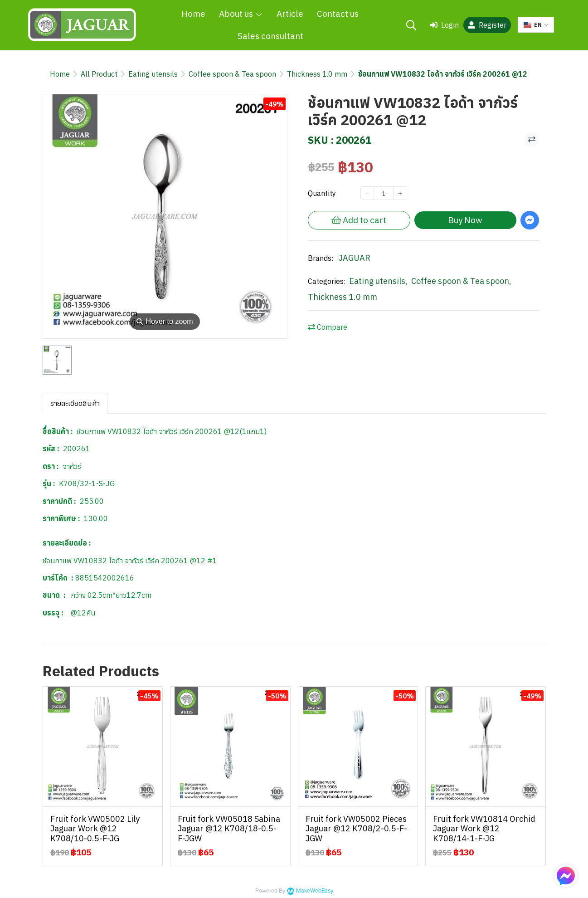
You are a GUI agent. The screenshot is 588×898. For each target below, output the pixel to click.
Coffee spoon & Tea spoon (232, 74)
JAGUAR (355, 258)
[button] (411, 25)
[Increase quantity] (400, 193)
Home (60, 74)
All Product (99, 74)
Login (445, 25)
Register (487, 25)
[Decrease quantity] (367, 193)
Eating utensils (153, 74)
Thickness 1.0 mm (317, 74)
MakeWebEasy (315, 891)
